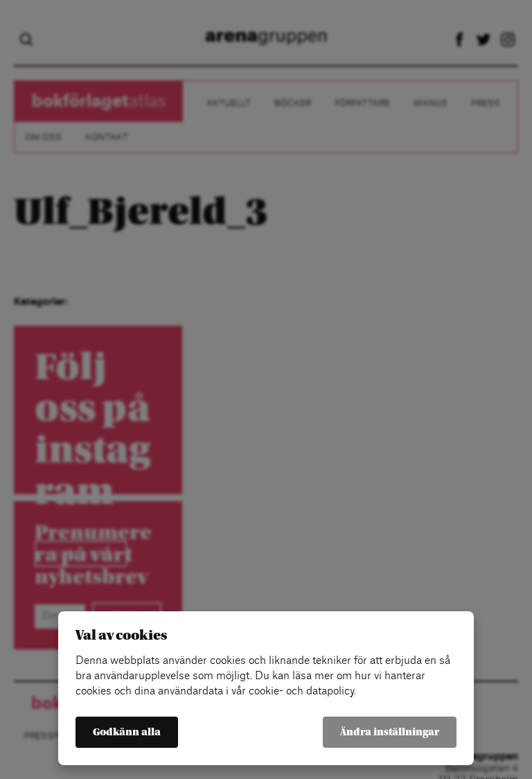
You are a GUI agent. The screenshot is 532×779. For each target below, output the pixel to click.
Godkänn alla (127, 732)
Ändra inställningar (390, 732)
